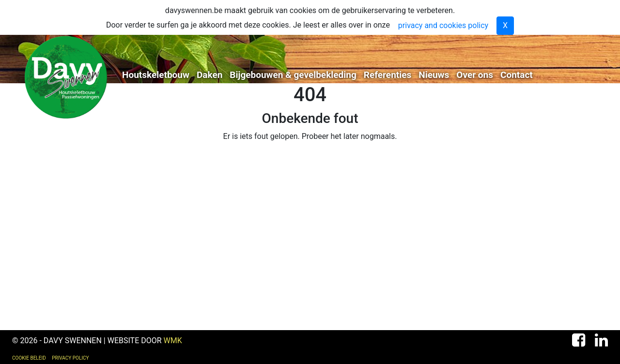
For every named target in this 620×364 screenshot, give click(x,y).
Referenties (387, 75)
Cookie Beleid (29, 358)
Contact (517, 75)
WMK (173, 341)
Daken (209, 75)
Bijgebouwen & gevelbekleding (293, 75)
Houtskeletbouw (156, 75)
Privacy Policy (70, 358)
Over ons (475, 75)
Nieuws (434, 75)
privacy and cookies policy (443, 25)
